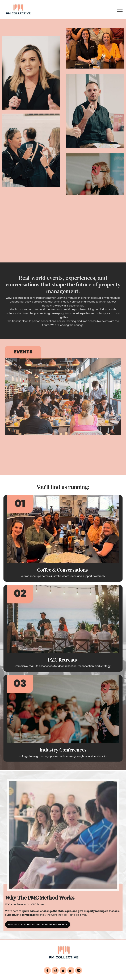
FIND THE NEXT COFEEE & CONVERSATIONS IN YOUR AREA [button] (38, 924)
